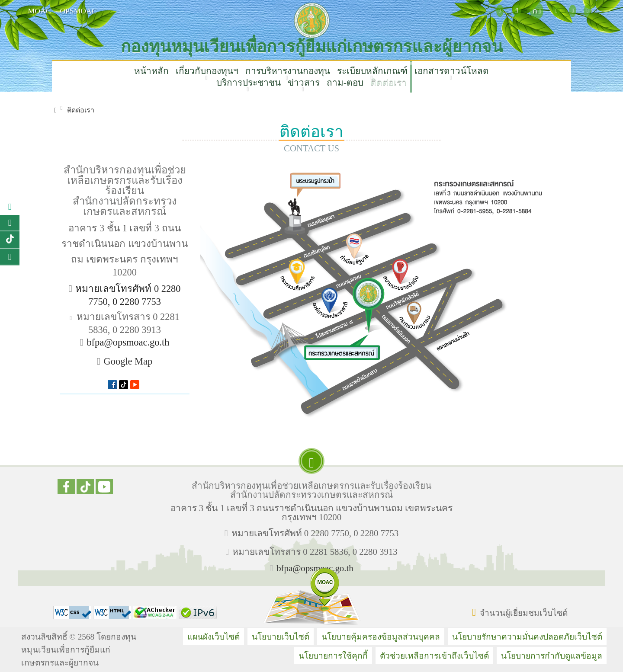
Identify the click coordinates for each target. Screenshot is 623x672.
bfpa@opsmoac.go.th (128, 342)
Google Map (128, 361)
